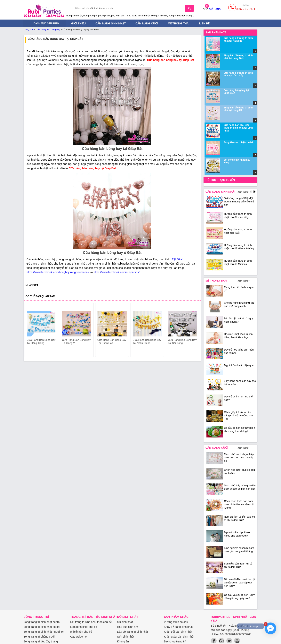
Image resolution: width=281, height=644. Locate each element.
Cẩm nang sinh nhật (111, 23)
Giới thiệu (78, 23)
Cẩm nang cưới (147, 23)
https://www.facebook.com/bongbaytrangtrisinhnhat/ (58, 272)
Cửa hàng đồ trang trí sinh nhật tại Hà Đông (238, 39)
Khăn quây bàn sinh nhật (179, 637)
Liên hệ (205, 23)
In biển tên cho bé (81, 632)
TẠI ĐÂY (177, 259)
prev (30, 331)
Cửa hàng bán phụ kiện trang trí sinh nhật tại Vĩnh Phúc (238, 128)
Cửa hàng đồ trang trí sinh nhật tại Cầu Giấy (238, 74)
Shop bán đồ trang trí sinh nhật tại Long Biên (238, 57)
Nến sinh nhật (126, 637)
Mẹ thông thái (179, 23)
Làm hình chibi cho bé (84, 627)
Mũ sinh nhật (125, 622)
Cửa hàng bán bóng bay (48, 30)
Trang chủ (28, 30)
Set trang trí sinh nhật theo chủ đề (91, 622)
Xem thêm (243, 192)
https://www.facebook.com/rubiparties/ (116, 272)
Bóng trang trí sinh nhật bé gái (42, 627)
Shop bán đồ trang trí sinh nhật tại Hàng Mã (238, 109)
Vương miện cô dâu (176, 622)
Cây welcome (78, 637)
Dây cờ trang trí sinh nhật (132, 632)
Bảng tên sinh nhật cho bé (238, 142)
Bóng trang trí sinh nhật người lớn (44, 632)
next (194, 331)
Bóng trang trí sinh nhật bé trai (42, 622)
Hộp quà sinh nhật (128, 627)
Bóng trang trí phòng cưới (39, 637)
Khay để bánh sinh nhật (178, 627)
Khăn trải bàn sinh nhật (178, 632)
